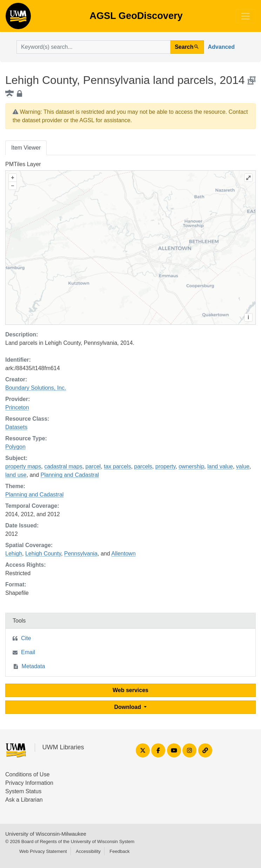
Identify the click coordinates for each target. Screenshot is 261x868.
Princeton (17, 407)
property (166, 466)
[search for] (93, 47)
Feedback (119, 851)
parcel (93, 466)
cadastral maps (63, 466)
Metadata (34, 666)
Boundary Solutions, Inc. (36, 388)
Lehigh (14, 554)
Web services (130, 690)
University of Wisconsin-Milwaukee (46, 834)
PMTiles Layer (23, 164)
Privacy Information (29, 783)
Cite (26, 638)
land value (220, 466)
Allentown (123, 554)
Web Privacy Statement (43, 851)
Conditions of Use (27, 774)
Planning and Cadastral (70, 475)
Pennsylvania (81, 554)
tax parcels (117, 466)
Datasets (16, 427)
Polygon (15, 447)
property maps (23, 466)
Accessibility (88, 851)
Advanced (221, 47)
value (243, 466)
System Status (23, 791)
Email (28, 652)
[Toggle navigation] (246, 16)
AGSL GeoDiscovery (18, 18)
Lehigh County (43, 554)
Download (129, 707)
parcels (143, 466)
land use (16, 475)
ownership (191, 466)
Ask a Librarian (24, 800)
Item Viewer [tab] (26, 148)
